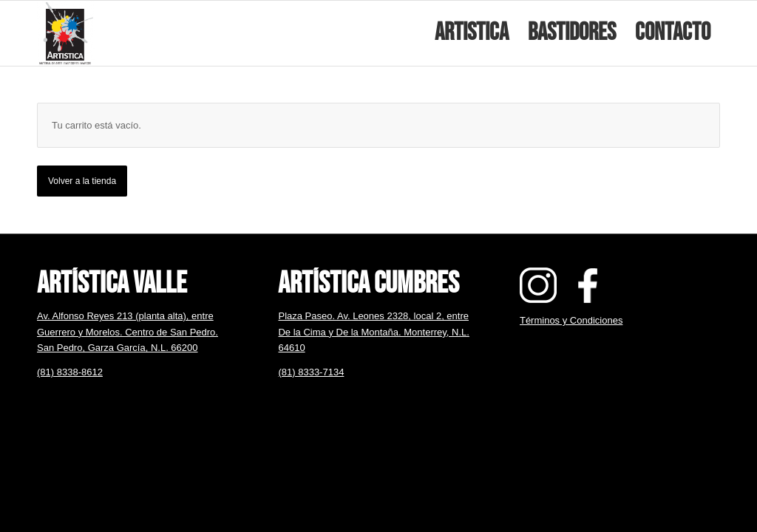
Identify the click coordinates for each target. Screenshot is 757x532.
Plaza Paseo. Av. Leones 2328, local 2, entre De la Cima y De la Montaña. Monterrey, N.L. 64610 (373, 332)
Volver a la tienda (82, 181)
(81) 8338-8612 (70, 372)
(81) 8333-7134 (311, 372)
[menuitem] (472, 33)
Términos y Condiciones (571, 320)
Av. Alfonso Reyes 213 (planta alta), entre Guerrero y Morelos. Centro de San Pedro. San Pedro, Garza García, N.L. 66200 (128, 332)
